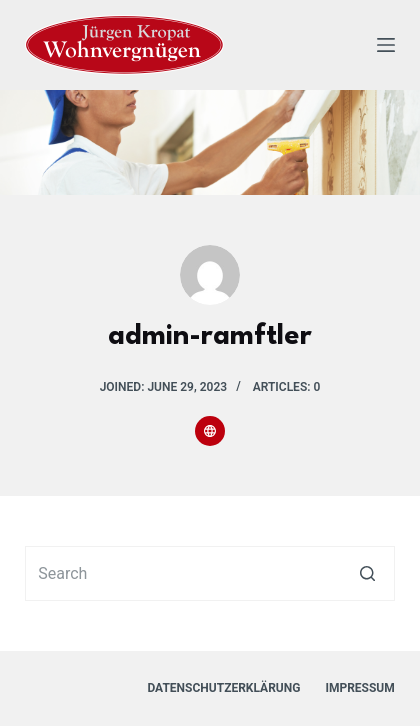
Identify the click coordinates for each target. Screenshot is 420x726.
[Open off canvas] (386, 45)
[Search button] (367, 573)
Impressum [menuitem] (359, 688)
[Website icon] (210, 431)
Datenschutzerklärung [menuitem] (223, 688)
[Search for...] (210, 573)
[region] (210, 142)
